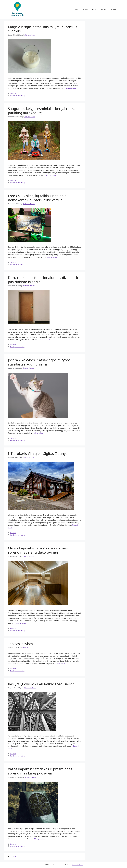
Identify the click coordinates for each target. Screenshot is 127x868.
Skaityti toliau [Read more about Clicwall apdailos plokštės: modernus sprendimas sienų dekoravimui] (21, 623)
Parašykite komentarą (18, 96)
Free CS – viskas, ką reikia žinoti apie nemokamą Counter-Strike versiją (37, 198)
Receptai (104, 9)
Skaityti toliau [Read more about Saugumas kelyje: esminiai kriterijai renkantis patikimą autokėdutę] (51, 175)
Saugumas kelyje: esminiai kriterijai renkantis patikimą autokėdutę (45, 111)
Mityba (77, 9)
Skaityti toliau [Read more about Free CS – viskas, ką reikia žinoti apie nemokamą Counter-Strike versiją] (52, 257)
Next (16, 857)
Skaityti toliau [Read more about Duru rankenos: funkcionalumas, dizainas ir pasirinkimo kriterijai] (45, 339)
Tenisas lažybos (20, 644)
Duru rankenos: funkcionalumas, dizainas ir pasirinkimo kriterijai (43, 280)
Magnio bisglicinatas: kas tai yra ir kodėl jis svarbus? (43, 29)
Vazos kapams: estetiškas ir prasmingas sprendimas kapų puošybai (40, 771)
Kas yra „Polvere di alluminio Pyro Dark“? (41, 684)
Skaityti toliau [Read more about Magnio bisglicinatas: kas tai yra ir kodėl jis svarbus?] (70, 88)
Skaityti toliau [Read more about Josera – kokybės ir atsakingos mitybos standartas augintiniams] (38, 433)
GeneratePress (77, 865)
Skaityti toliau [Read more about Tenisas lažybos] (62, 664)
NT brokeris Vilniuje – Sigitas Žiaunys (38, 453)
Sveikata (114, 9)
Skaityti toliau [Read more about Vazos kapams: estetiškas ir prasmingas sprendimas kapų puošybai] (40, 839)
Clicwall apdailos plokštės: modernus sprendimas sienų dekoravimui (38, 550)
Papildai (95, 9)
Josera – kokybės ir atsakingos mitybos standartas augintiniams (39, 362)
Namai (86, 9)
